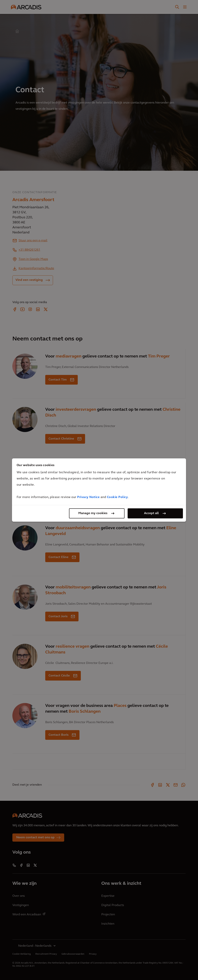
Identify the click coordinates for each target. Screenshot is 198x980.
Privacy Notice (88, 497)
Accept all (151, 513)
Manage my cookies (93, 513)
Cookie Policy (117, 497)
